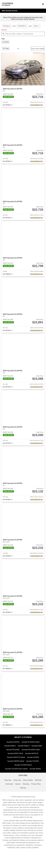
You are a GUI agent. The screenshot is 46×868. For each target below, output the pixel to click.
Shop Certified (28, 787)
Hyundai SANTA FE (32, 760)
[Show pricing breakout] (8, 106)
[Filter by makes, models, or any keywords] (23, 34)
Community (9, 791)
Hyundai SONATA (33, 764)
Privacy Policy (36, 791)
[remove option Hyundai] (7, 26)
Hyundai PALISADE (13, 756)
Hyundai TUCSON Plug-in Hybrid (16, 776)
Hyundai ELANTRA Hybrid (31, 747)
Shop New (7, 787)
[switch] (6, 43)
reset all (4, 30)
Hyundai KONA (37, 752)
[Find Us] (43, 4)
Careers (18, 791)
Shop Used (17, 787)
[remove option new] (37, 26)
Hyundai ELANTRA (13, 747)
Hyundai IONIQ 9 (24, 752)
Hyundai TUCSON (33, 768)
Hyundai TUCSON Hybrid (23, 772)
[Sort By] (37, 49)
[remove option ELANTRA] (23, 26)
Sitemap (23, 795)
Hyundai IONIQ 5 (10, 752)
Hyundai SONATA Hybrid (16, 768)
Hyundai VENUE (36, 776)
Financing (26, 791)
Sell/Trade (39, 787)
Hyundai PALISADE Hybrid (31, 756)
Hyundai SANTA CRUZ (15, 760)
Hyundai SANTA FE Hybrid (16, 764)
